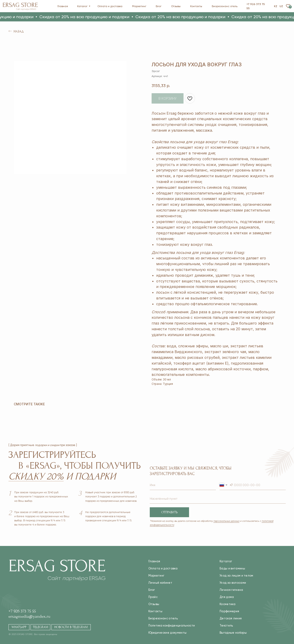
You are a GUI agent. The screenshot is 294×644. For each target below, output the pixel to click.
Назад (19, 31)
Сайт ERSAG (26, 9)
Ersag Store (20, 5)
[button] (136, 17)
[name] (183, 485)
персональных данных (226, 521)
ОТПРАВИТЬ (169, 512)
